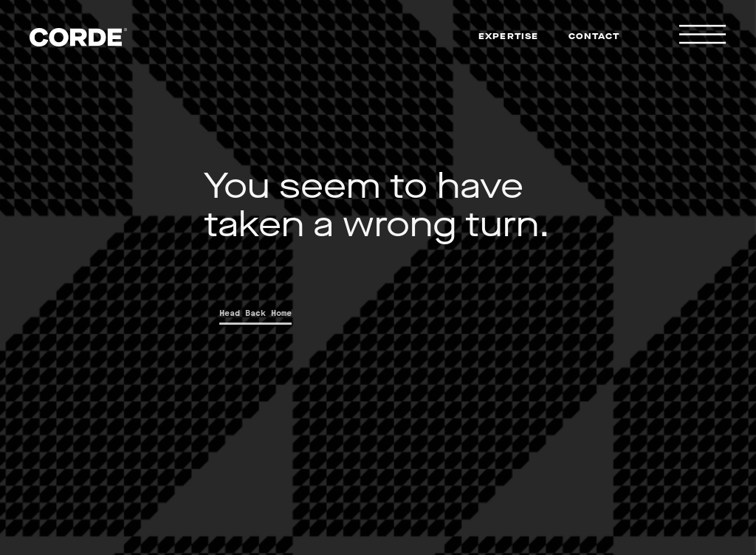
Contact (594, 36)
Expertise (509, 36)
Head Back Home (260, 313)
